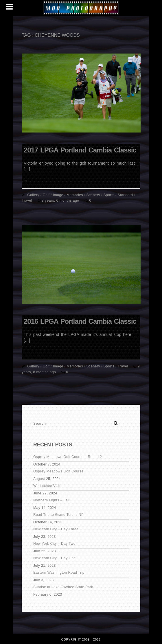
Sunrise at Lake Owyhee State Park (63, 587)
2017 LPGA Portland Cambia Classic (80, 150)
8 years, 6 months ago (61, 200)
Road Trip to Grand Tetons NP (59, 515)
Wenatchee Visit (47, 486)
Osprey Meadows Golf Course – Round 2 (68, 457)
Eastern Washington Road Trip (59, 573)
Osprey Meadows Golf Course (58, 471)
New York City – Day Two (54, 544)
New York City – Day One (55, 558)
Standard (125, 195)
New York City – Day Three (56, 529)
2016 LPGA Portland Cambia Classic (80, 321)
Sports (109, 195)
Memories (75, 195)
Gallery (33, 195)
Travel (27, 200)
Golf (46, 195)
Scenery (93, 195)
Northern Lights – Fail (51, 500)
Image (58, 195)
